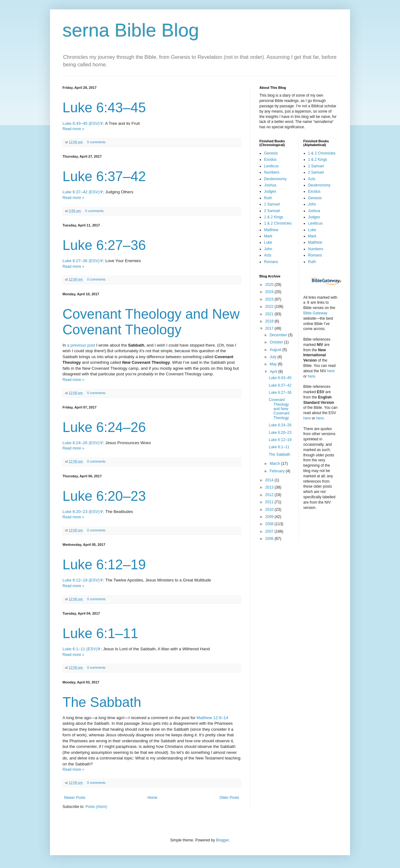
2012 (270, 495)
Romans (271, 262)
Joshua (270, 185)
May (274, 364)
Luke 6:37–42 (104, 176)
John (268, 249)
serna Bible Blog (131, 30)
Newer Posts (75, 798)
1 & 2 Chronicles (278, 223)
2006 (270, 539)
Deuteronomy (275, 179)
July (274, 357)
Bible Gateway (315, 313)
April (274, 372)
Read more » (73, 129)
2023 (270, 299)
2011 (270, 502)
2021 (270, 314)
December (279, 335)
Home (152, 798)
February (278, 471)
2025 (270, 285)
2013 (270, 487)
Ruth (268, 198)
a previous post (81, 345)
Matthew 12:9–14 (212, 718)
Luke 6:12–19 (104, 564)
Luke (268, 242)
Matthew (271, 230)
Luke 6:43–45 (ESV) (81, 123)
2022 (270, 307)
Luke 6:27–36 (104, 245)
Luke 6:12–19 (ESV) (81, 580)
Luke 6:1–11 (100, 633)
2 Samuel (272, 211)
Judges (270, 191)
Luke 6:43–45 (104, 107)
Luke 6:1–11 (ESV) (80, 649)
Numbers (272, 172)
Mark (268, 236)
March (275, 464)
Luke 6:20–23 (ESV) (81, 512)
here (331, 371)
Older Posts (229, 798)
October (277, 342)
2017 (270, 328)
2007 (270, 531)
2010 (270, 510)
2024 (270, 292)
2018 (270, 321)
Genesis (271, 153)
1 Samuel (272, 204)
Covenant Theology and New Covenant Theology (151, 322)
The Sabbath (102, 702)
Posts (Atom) (96, 807)
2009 (270, 517)
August (276, 350)
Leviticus (271, 166)
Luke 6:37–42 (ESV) (81, 192)
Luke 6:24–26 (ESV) (81, 443)
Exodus (270, 160)
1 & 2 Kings (274, 217)
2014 (270, 480)
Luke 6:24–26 (104, 427)
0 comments (96, 142)
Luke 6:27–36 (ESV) (81, 261)
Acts (268, 255)
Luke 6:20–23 (104, 496)
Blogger (222, 840)
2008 (270, 524)
